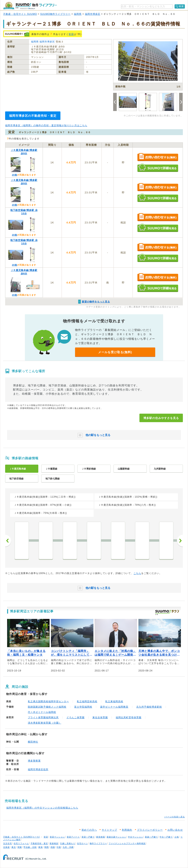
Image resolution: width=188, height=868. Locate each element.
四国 (53, 847)
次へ (180, 541)
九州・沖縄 (68, 847)
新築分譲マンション (116, 837)
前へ (8, 541)
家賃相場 (101, 837)
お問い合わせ (175, 830)
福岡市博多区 (93, 14)
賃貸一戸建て (88, 837)
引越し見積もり (68, 843)
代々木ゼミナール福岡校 (42, 712)
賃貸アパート (73, 837)
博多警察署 (34, 761)
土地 (177, 837)
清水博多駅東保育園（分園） (45, 723)
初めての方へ (89, 830)
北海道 (6, 847)
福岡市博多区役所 (38, 769)
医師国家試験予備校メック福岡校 (47, 707)
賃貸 (71, 34)
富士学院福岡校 (83, 707)
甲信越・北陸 (30, 847)
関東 (20, 847)
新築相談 (54, 843)
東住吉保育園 (100, 717)
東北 (14, 847)
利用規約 (127, 830)
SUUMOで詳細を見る (158, 168)
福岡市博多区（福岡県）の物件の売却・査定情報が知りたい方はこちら (46, 125)
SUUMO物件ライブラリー (55, 14)
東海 (40, 847)
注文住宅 (8, 843)
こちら (137, 573)
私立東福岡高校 (114, 701)
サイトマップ (109, 830)
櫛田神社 (33, 742)
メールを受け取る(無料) (115, 352)
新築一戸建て (151, 837)
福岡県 (78, 14)
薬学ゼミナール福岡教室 (114, 707)
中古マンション (136, 837)
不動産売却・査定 (39, 843)
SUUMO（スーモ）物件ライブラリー (30, 6)
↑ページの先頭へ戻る (174, 817)
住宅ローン (82, 843)
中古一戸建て (166, 837)
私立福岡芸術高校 (87, 701)
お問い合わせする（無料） (158, 157)
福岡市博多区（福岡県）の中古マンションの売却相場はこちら (42, 808)
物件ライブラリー (98, 843)
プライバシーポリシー (150, 830)
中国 (59, 847)
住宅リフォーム (21, 843)
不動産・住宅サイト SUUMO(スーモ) (22, 837)
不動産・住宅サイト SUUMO (20, 14)
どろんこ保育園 (76, 717)
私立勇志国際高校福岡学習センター (48, 701)
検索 (181, 6)
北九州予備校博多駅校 (149, 707)
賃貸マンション (57, 837)
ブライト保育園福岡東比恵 (43, 717)
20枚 (14, 175)
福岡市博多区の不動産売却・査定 (33, 116)
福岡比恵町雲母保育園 (129, 717)
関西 (47, 847)
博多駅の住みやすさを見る (161, 418)
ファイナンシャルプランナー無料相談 (127, 843)
